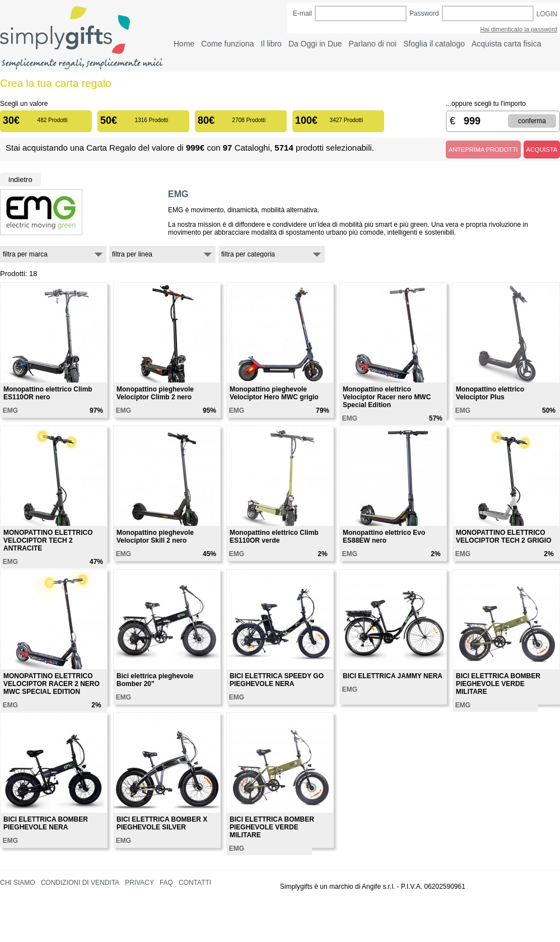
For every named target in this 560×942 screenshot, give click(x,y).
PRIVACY (139, 883)
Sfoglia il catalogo (434, 44)
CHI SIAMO (18, 883)
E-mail (302, 13)
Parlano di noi (373, 44)
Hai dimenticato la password (519, 29)
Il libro (271, 44)
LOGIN (547, 14)
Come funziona (227, 44)
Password (424, 13)
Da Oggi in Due (315, 44)
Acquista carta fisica (507, 44)
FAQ (166, 883)
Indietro (20, 179)
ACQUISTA (542, 150)
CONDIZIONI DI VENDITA (80, 883)
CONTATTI (195, 883)
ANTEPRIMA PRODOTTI (483, 150)
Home (184, 44)
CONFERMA (532, 121)
